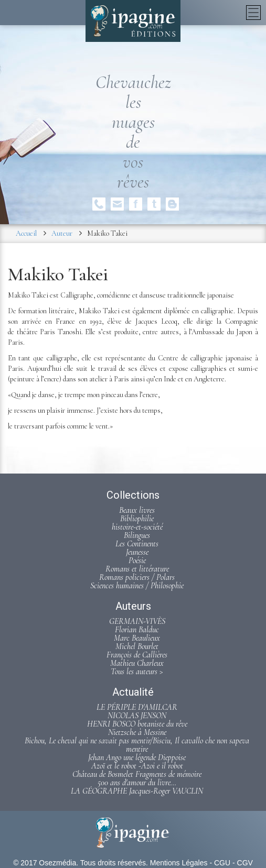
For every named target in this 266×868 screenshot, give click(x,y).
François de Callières (137, 655)
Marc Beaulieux (137, 638)
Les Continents (137, 544)
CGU (222, 863)
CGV (245, 863)
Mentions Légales (179, 863)
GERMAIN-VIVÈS (137, 621)
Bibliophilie (137, 519)
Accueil (26, 233)
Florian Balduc (137, 630)
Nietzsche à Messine (137, 732)
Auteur (62, 233)
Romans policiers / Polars (137, 577)
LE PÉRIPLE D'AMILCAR (137, 707)
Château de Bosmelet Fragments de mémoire (137, 774)
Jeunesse (137, 552)
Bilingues (137, 535)
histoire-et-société (137, 527)
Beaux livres (137, 510)
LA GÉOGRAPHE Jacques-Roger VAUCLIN (137, 791)
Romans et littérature (137, 569)
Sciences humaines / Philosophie (137, 586)
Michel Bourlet (137, 646)
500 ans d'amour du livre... (137, 783)
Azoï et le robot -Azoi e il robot (137, 766)
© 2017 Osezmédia (45, 863)
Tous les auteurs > (137, 672)
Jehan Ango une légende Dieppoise (137, 757)
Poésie (137, 561)
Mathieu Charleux (137, 663)
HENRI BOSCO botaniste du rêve (137, 724)
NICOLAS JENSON (137, 716)
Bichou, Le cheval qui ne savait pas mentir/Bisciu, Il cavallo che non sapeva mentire (137, 745)
